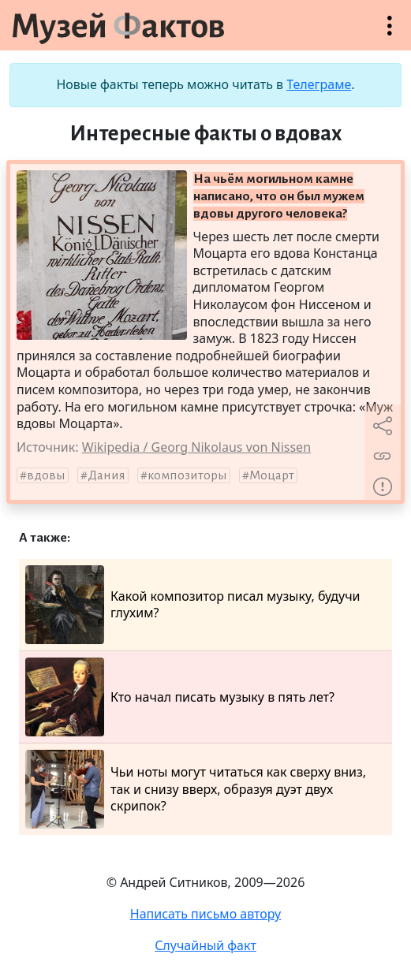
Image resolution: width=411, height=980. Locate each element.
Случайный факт (205, 945)
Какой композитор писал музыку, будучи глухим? (193, 605)
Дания (106, 475)
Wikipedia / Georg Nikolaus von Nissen (196, 447)
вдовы (46, 475)
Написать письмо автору (206, 914)
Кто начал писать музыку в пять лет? (180, 697)
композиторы (187, 475)
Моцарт (272, 475)
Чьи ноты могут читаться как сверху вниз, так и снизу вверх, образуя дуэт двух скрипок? (196, 789)
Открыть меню (390, 34)
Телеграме (319, 84)
